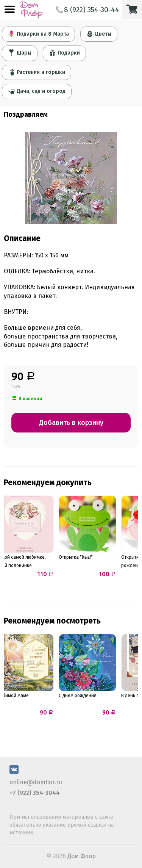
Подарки (64, 53)
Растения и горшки (37, 72)
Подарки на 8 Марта (38, 34)
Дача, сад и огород (37, 91)
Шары (20, 53)
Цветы (99, 34)
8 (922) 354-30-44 (87, 10)
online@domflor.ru (36, 782)
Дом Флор (82, 856)
